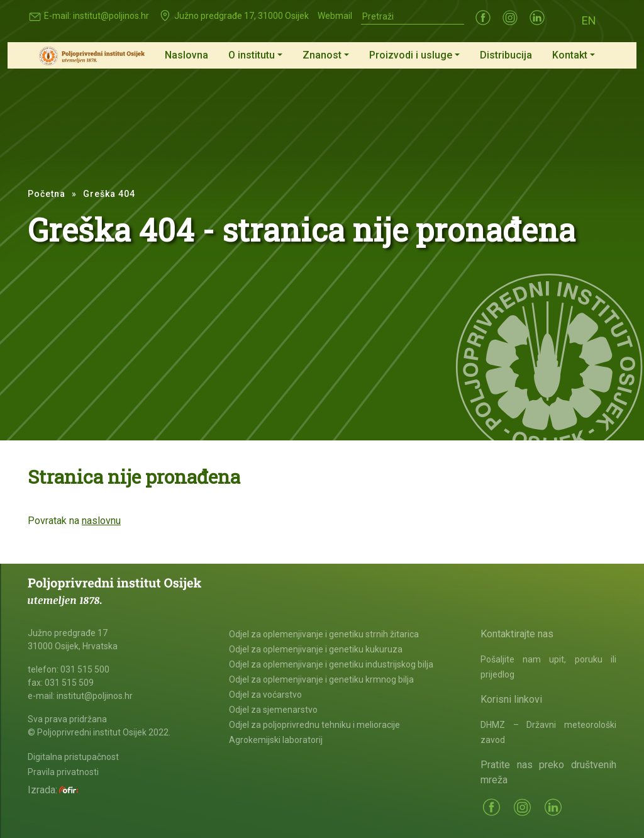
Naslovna (186, 55)
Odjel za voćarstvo (265, 695)
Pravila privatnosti (63, 772)
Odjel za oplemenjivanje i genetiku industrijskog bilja (331, 664)
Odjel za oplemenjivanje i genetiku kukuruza (316, 649)
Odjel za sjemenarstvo (273, 710)
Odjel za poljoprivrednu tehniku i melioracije (314, 725)
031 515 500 (85, 669)
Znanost (322, 55)
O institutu (252, 55)
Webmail (335, 16)
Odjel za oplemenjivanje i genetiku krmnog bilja (321, 679)
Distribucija (506, 55)
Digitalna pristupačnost (73, 757)
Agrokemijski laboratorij (276, 740)
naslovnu (101, 521)
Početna (47, 194)
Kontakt (570, 55)
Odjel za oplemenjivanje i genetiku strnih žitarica (324, 634)
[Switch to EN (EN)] (589, 20)
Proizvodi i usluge (411, 55)
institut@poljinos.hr (111, 16)
